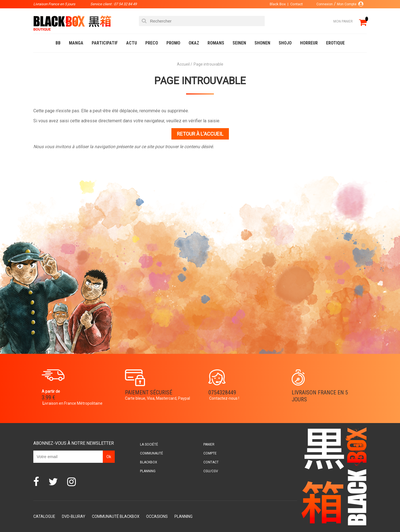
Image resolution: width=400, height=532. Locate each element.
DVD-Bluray (74, 516)
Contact (297, 4)
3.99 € (48, 397)
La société (149, 444)
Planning (148, 471)
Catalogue (44, 516)
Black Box (278, 4)
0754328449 (222, 392)
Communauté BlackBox (116, 516)
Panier (209, 444)
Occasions (157, 516)
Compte (210, 453)
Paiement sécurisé (149, 392)
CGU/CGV (211, 471)
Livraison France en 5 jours (320, 396)
